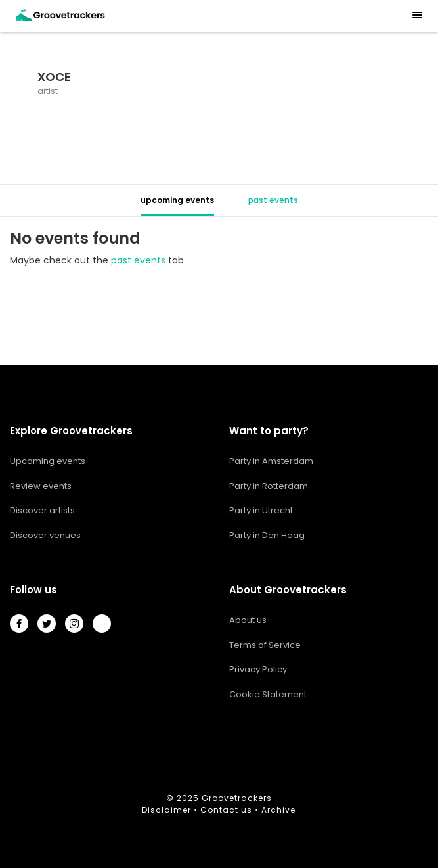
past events (273, 200)
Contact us (226, 810)
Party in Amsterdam (271, 461)
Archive (278, 810)
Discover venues (45, 535)
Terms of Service (265, 645)
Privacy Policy (258, 669)
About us (248, 620)
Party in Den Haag (267, 535)
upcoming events (177, 200)
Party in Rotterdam (269, 486)
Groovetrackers (237, 798)
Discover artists (42, 510)
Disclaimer (166, 810)
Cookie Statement (268, 694)
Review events (41, 486)
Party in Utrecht (261, 510)
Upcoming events (48, 461)
